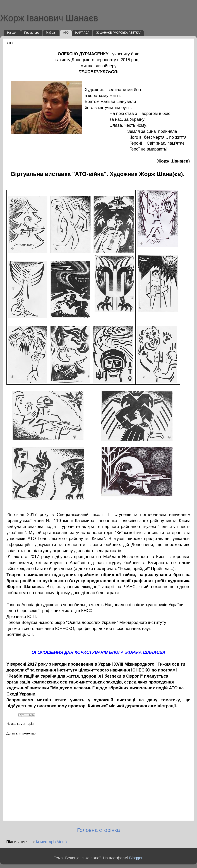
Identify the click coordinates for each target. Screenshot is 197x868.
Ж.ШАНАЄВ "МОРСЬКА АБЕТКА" (118, 33)
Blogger (136, 858)
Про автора (32, 33)
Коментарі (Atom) (51, 842)
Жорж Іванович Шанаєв (49, 18)
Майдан (51, 33)
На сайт (12, 33)
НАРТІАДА (82, 33)
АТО (66, 33)
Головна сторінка (98, 830)
